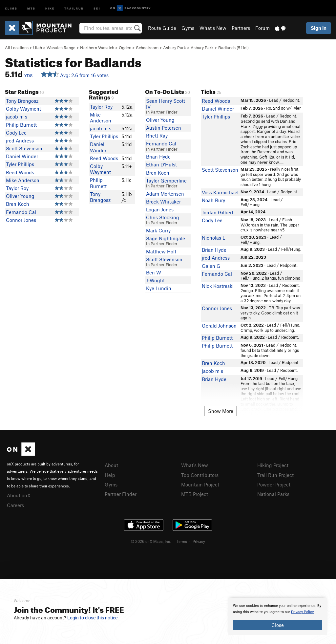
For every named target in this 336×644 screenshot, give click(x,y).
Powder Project (274, 484)
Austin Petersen (164, 128)
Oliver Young (20, 196)
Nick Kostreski (218, 286)
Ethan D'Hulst (161, 164)
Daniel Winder (22, 156)
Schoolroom (147, 48)
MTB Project (195, 494)
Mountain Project (200, 484)
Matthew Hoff (161, 251)
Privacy (199, 541)
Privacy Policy (302, 612)
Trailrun (74, 8)
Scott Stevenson (24, 148)
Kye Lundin (159, 288)
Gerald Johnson (219, 326)
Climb (11, 8)
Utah (38, 48)
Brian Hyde (158, 157)
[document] (278, 616)
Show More (221, 411)
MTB (31, 8)
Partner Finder (121, 494)
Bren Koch (18, 204)
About (111, 465)
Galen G (211, 266)
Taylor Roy (17, 188)
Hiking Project (273, 465)
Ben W (154, 272)
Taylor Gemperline (166, 181)
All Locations (17, 48)
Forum (262, 28)
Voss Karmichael (220, 192)
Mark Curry (158, 230)
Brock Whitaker (163, 202)
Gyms (188, 28)
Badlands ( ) (233, 48)
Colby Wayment (23, 109)
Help (110, 475)
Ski (97, 8)
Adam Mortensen (165, 194)
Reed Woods (20, 172)
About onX (19, 495)
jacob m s (17, 117)
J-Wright (155, 280)
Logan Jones (160, 209)
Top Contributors (200, 475)
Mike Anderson (23, 180)
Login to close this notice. (93, 618)
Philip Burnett (21, 125)
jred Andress (20, 140)
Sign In (319, 28)
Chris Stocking (163, 217)
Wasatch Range (61, 48)
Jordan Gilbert (218, 212)
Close (278, 625)
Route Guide (162, 28)
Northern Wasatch (97, 48)
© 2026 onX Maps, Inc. (151, 541)
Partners (241, 28)
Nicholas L (213, 238)
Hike (50, 8)
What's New (213, 28)
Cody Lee (16, 133)
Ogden (125, 48)
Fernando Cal (21, 212)
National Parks (273, 494)
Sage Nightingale (166, 238)
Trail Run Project (275, 475)
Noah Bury (213, 200)
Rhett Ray (157, 136)
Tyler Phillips (20, 164)
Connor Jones (21, 220)
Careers (15, 505)
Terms (182, 541)
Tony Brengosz (22, 101)
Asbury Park (175, 48)
